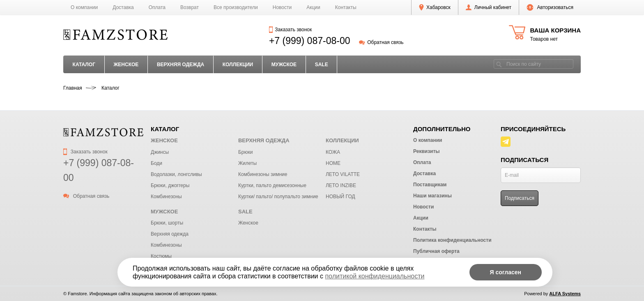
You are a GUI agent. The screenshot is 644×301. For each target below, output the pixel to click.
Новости (282, 7)
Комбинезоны (166, 197)
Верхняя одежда (170, 234)
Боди (156, 163)
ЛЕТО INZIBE (341, 185)
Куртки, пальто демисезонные (272, 185)
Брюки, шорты (167, 223)
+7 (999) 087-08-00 (310, 41)
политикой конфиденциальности (375, 276)
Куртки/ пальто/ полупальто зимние (278, 197)
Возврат (190, 7)
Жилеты (247, 163)
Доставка (123, 7)
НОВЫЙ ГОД (340, 197)
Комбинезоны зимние (263, 174)
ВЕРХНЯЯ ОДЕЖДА (181, 65)
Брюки (246, 152)
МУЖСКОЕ (284, 65)
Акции (313, 7)
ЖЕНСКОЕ (126, 65)
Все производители (236, 7)
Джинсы (160, 152)
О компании (84, 7)
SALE (322, 65)
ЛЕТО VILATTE (343, 174)
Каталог (84, 65)
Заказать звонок (290, 30)
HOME (333, 163)
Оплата (157, 7)
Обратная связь (381, 42)
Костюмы (161, 256)
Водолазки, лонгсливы (176, 174)
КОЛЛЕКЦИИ (238, 65)
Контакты (346, 7)
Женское (248, 223)
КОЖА (333, 152)
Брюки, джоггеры (170, 185)
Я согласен (506, 272)
